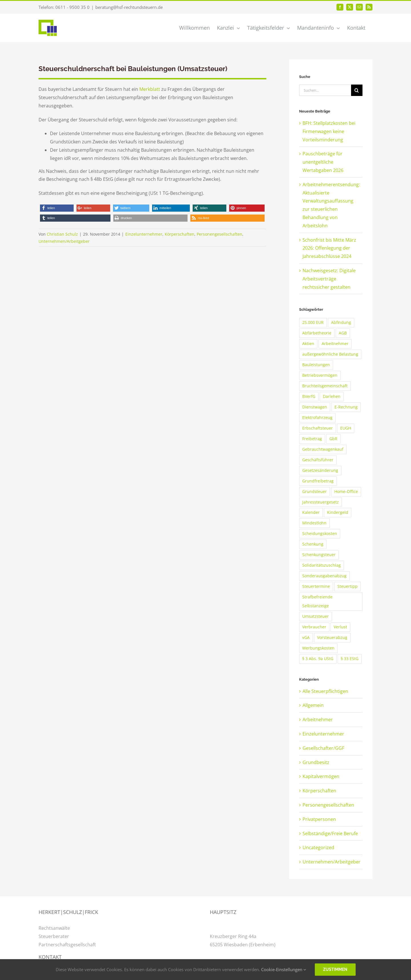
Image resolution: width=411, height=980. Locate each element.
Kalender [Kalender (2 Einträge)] (311, 512)
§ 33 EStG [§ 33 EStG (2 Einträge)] (350, 659)
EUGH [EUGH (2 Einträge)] (346, 428)
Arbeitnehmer (318, 720)
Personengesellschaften (219, 234)
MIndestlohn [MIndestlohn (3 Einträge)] (314, 523)
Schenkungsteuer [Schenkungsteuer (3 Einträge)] (319, 555)
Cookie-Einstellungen (284, 969)
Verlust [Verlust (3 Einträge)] (340, 627)
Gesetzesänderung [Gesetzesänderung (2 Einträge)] (320, 470)
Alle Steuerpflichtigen (325, 691)
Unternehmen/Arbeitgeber (64, 241)
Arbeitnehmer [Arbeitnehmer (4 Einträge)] (335, 343)
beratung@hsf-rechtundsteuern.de (129, 7)
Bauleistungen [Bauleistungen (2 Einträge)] (316, 365)
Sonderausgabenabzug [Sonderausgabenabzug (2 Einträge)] (324, 576)
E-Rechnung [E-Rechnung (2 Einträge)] (346, 407)
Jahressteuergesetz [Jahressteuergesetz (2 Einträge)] (321, 502)
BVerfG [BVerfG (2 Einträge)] (309, 396)
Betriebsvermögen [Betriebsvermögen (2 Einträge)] (320, 375)
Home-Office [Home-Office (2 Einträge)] (346, 491)
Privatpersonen (319, 819)
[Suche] (357, 90)
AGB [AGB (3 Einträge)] (343, 333)
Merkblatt (150, 89)
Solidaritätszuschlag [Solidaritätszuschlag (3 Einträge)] (322, 565)
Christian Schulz (62, 234)
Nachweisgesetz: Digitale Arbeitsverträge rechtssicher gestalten (329, 279)
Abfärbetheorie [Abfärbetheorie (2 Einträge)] (317, 333)
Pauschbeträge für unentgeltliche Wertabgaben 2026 (323, 162)
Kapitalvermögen (321, 776)
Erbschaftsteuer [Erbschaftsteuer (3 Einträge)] (318, 428)
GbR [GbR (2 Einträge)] (333, 439)
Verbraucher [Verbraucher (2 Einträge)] (314, 627)
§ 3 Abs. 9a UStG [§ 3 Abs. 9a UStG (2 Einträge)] (318, 659)
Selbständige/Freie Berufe (330, 833)
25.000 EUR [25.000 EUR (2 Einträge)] (313, 322)
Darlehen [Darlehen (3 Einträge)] (332, 396)
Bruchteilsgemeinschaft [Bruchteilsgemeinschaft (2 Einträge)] (325, 386)
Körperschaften (180, 234)
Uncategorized (318, 847)
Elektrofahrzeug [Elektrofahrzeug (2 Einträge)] (317, 417)
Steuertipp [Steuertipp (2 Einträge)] (347, 586)
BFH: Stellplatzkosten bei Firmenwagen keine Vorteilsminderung (329, 131)
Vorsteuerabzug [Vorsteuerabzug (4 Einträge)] (332, 637)
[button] (57, 208)
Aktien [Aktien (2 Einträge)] (308, 343)
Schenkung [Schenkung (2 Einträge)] (313, 544)
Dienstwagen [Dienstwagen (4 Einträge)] (315, 407)
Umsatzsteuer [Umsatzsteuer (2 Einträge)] (316, 616)
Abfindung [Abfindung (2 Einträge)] (341, 322)
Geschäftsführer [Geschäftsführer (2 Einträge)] (318, 460)
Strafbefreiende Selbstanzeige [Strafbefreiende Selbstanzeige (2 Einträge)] (317, 601)
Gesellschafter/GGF (323, 748)
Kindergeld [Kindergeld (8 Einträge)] (338, 512)
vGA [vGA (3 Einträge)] (306, 637)
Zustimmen (335, 969)
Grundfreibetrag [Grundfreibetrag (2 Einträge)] (318, 481)
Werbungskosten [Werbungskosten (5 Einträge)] (318, 648)
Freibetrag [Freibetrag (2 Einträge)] (312, 439)
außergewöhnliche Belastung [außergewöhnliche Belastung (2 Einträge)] (330, 354)
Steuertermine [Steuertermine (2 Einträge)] (316, 586)
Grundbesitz (316, 762)
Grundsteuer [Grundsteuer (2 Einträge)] (315, 491)
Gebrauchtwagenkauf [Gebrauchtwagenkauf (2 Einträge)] (323, 449)
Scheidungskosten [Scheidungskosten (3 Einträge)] (320, 533)
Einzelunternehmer (144, 234)
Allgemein (313, 705)
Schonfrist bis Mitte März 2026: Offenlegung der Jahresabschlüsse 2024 (329, 248)
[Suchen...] (325, 90)
